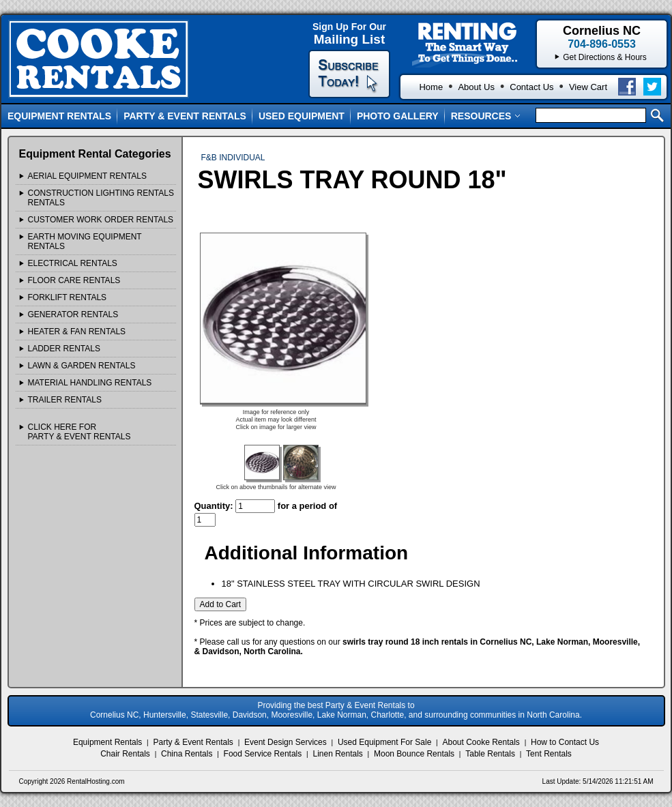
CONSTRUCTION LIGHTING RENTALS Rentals (101, 198)
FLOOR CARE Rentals (74, 280)
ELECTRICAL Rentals (73, 263)
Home (431, 87)
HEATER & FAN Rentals (77, 332)
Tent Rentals (549, 754)
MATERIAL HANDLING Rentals (90, 383)
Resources (486, 116)
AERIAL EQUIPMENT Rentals (88, 176)
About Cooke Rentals (481, 742)
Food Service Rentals (263, 754)
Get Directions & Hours (605, 57)
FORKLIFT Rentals (68, 297)
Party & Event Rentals (185, 116)
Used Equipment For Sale (384, 742)
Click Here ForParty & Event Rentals (79, 432)
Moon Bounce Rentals (414, 754)
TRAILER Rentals (65, 400)
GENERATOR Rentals (73, 314)
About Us (476, 87)
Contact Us (531, 87)
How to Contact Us (565, 742)
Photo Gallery (398, 116)
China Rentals (187, 754)
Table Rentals (490, 754)
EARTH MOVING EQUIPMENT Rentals (85, 241)
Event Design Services (286, 742)
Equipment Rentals (59, 116)
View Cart (588, 87)
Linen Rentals (337, 754)
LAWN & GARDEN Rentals (82, 366)
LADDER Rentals (64, 349)
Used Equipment (302, 116)
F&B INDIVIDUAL (233, 158)
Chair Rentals (125, 754)
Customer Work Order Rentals (101, 220)
